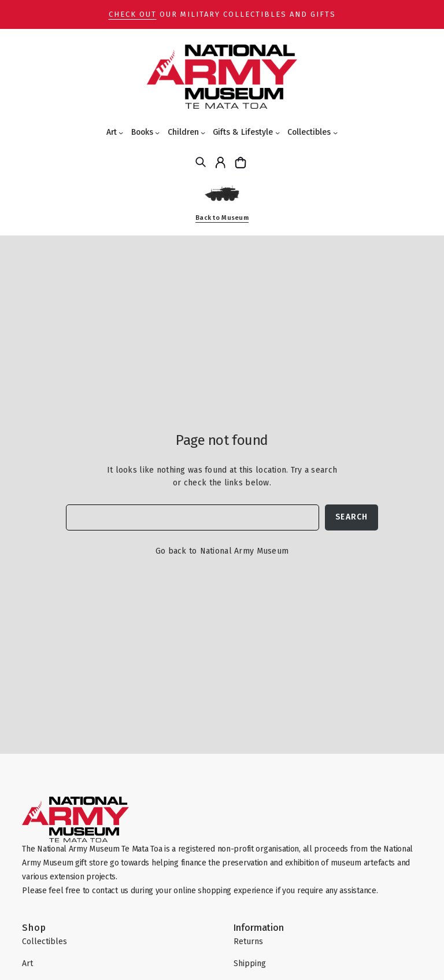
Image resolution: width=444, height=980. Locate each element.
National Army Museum (245, 551)
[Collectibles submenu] (335, 132)
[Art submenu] (121, 132)
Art (112, 132)
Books (142, 132)
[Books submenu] (157, 132)
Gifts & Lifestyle (243, 132)
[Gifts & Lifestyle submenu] (277, 132)
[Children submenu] (203, 132)
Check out (133, 14)
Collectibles (309, 132)
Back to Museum (222, 218)
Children (183, 132)
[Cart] (242, 162)
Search (351, 517)
